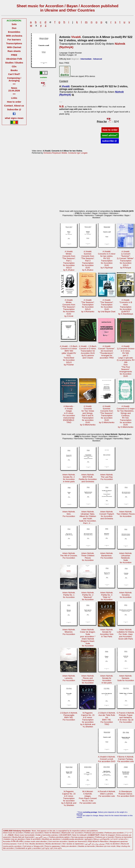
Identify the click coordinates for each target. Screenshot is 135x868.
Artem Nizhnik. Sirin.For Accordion (69, 514)
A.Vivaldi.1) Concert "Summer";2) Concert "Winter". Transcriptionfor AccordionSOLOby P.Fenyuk (126, 260)
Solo (14, 24)
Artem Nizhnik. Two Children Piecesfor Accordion (126, 514)
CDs (14, 66)
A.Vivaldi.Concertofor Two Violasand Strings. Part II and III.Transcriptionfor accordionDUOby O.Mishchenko (88, 415)
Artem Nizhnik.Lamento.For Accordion (69, 678)
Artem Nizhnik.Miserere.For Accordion (69, 632)
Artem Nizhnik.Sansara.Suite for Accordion (126, 678)
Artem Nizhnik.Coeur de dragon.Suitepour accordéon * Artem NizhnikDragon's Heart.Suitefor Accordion (88, 638)
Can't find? (14, 74)
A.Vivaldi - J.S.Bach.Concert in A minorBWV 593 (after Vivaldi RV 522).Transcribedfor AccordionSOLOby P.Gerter (69, 355)
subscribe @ (110, 141)
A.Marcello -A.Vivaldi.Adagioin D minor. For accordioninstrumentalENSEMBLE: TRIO (69, 414)
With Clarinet (14, 47)
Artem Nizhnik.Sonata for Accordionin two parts (107, 679)
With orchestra (14, 36)
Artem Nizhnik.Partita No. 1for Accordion (69, 595)
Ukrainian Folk (14, 59)
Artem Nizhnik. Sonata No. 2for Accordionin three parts (69, 478)
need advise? (110, 135)
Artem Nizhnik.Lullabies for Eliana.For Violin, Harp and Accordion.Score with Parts (126, 634)
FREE (14, 55)
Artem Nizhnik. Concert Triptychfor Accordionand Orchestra (107, 515)
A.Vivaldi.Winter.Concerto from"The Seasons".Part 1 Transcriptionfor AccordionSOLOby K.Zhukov (69, 261)
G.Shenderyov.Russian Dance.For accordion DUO (126, 794)
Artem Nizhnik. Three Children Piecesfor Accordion (88, 557)
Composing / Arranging (14, 79)
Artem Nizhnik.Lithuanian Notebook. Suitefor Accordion (126, 558)
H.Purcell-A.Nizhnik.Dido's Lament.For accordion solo (107, 794)
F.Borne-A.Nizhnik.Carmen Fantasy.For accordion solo (126, 759)
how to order (110, 130)
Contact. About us (14, 106)
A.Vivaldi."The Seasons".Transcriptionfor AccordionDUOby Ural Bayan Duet (107, 306)
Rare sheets (14, 51)
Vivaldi (76, 37)
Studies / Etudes (14, 63)
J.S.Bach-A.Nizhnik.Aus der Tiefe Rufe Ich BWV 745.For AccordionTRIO (107, 719)
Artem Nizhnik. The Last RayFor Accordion (107, 477)
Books (14, 70)
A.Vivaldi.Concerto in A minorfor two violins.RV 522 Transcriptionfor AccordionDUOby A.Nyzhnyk (107, 260)
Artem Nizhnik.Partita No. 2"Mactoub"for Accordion (88, 596)
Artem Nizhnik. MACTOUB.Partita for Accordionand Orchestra (88, 478)
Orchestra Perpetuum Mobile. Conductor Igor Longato (65, 153)
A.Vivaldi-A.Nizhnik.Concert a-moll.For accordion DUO (107, 759)
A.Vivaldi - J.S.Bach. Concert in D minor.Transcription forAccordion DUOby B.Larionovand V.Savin (88, 352)
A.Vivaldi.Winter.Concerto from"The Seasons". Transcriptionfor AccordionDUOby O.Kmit (69, 308)
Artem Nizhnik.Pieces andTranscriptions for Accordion (88, 679)
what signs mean (14, 118)
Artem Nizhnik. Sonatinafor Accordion (126, 595)
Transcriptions (14, 43)
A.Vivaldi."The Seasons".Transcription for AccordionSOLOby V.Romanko (88, 306)
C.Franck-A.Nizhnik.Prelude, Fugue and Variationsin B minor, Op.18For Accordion (126, 717)
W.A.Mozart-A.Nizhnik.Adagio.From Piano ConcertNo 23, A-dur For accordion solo (88, 797)
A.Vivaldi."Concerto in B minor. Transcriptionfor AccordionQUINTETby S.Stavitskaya (126, 307)
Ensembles (14, 32)
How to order (14, 102)
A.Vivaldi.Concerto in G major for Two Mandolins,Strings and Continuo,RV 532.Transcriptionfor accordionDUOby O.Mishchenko (126, 417)
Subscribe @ (14, 109)
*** (14, 84)
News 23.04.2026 (14, 89)
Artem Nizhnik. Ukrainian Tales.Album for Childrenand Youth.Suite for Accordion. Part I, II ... (88, 517)
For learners (14, 40)
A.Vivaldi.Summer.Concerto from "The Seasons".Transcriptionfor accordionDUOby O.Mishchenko (107, 414)
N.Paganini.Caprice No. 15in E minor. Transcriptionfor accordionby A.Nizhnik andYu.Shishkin (88, 720)
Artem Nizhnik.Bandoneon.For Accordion (107, 556)
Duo (14, 28)
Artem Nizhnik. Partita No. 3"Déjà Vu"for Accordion (107, 596)
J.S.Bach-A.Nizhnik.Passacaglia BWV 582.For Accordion (69, 716)
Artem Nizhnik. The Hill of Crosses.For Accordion (69, 556)
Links (14, 98)
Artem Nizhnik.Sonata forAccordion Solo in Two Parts (107, 633)
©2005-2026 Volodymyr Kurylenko (17, 831)
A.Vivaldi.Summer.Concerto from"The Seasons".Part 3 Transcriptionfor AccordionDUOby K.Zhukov (88, 261)
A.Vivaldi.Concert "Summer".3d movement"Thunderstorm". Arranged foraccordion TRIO (107, 352)
